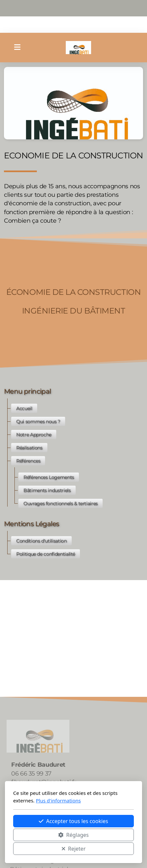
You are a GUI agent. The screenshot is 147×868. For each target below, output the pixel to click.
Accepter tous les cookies (73, 821)
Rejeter (74, 849)
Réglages (73, 835)
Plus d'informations (58, 800)
